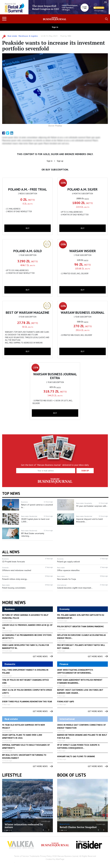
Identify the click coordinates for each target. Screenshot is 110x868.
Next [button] (103, 7)
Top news (11, 493)
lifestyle (12, 775)
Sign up (60, 161)
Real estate (12, 36)
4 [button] (11, 830)
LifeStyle (8, 821)
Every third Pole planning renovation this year (27, 702)
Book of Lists (72, 775)
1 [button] (5, 830)
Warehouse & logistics (28, 36)
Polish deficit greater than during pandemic (80, 626)
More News (14, 603)
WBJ (69, 36)
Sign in (55, 27)
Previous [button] (7, 9)
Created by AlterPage (55, 859)
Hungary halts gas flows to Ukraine (76, 756)
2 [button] (7, 830)
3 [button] (9, 830)
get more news (43, 656)
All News (11, 552)
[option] (55, 7)
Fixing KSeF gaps (66, 702)
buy (28, 228)
